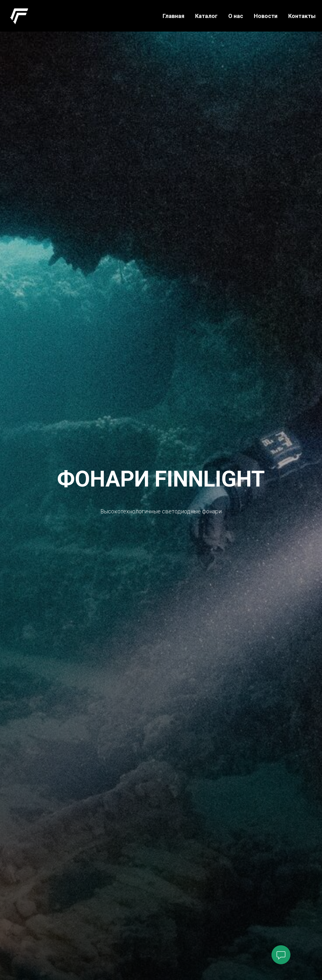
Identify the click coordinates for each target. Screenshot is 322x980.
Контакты (302, 16)
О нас (236, 16)
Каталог (206, 16)
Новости (266, 16)
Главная (173, 16)
